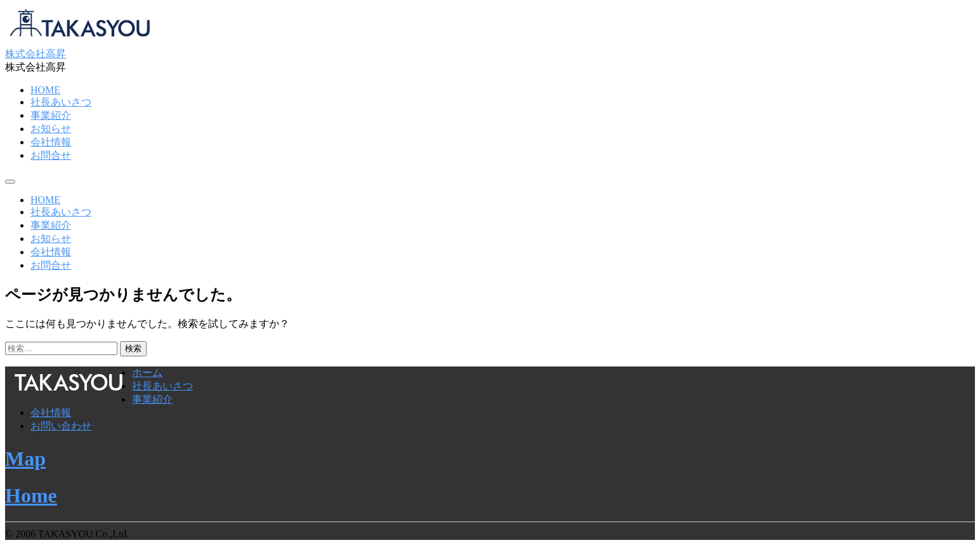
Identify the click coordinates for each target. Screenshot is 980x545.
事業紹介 (51, 115)
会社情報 (51, 142)
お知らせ (51, 129)
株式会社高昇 (36, 54)
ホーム (147, 373)
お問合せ (51, 155)
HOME (45, 90)
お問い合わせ (61, 426)
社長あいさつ (61, 102)
